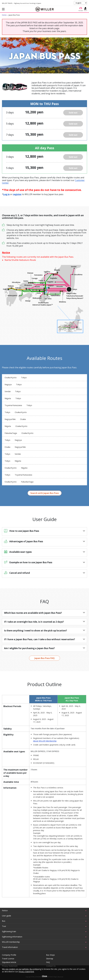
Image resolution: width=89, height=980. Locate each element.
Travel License (8, 959)
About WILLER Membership (45, 741)
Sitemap (50, 959)
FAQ (48, 962)
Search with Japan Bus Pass (45, 493)
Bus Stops (50, 955)
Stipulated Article (9, 962)
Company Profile (9, 955)
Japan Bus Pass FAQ (44, 658)
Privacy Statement (26, 972)
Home (4, 15)
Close (44, 976)
